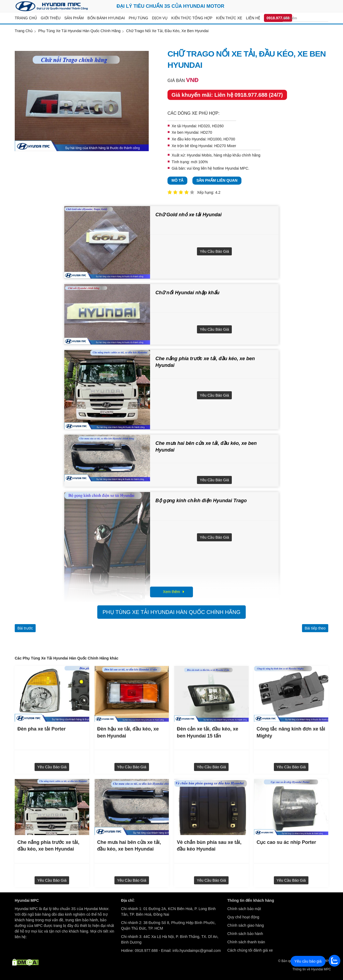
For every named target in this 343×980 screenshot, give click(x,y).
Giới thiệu (51, 18)
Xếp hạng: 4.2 (209, 192)
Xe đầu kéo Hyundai (188, 139)
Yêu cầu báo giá (214, 251)
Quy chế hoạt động (243, 917)
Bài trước (25, 628)
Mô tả (177, 180)
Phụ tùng (138, 18)
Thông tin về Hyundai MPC (312, 969)
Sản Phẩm (74, 18)
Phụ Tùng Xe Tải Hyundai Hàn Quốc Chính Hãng (171, 612)
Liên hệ (253, 18)
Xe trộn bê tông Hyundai (192, 146)
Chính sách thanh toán (246, 942)
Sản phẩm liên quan (217, 180)
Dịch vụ (160, 18)
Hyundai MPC (237, 168)
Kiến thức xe (229, 18)
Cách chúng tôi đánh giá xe (250, 950)
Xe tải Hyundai (184, 126)
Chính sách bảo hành (245, 934)
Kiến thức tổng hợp (192, 18)
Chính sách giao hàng (245, 925)
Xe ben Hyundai (185, 132)
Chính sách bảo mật (244, 909)
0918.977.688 (278, 18)
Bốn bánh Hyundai (106, 18)
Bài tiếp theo (315, 628)
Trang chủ (26, 18)
